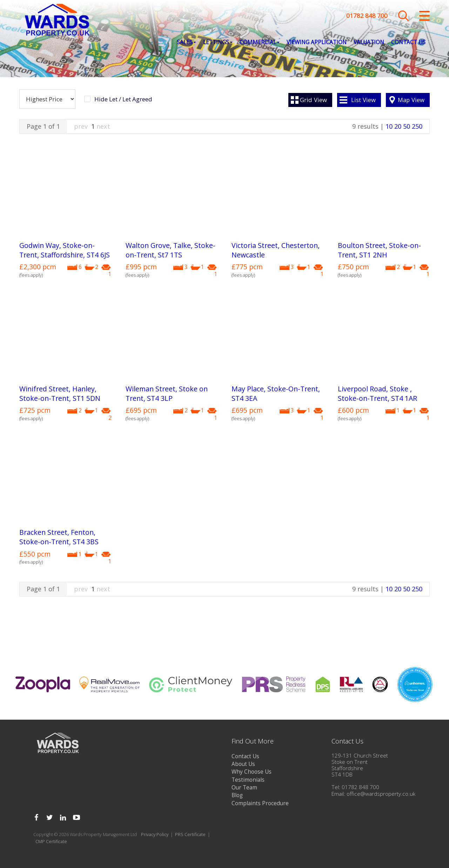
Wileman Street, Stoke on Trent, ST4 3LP (167, 393)
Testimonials (248, 780)
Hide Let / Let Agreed (123, 99)
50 (407, 126)
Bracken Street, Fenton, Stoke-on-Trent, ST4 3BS (59, 537)
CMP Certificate (51, 842)
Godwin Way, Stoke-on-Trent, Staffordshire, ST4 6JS (65, 250)
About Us (243, 764)
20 (398, 126)
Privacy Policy (155, 835)
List (363, 100)
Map (411, 100)
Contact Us (408, 42)
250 (417, 126)
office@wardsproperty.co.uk (381, 794)
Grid (313, 100)
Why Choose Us (252, 772)
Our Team (244, 788)
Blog (237, 795)
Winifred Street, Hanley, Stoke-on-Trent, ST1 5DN (60, 393)
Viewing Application (317, 42)
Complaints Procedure (260, 803)
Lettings (218, 42)
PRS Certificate (190, 835)
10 (389, 126)
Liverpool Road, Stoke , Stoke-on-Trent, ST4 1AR (377, 393)
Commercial (260, 42)
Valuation (369, 42)
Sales (186, 42)
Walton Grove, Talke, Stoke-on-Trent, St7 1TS (170, 250)
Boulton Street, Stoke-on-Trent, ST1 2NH (379, 250)
